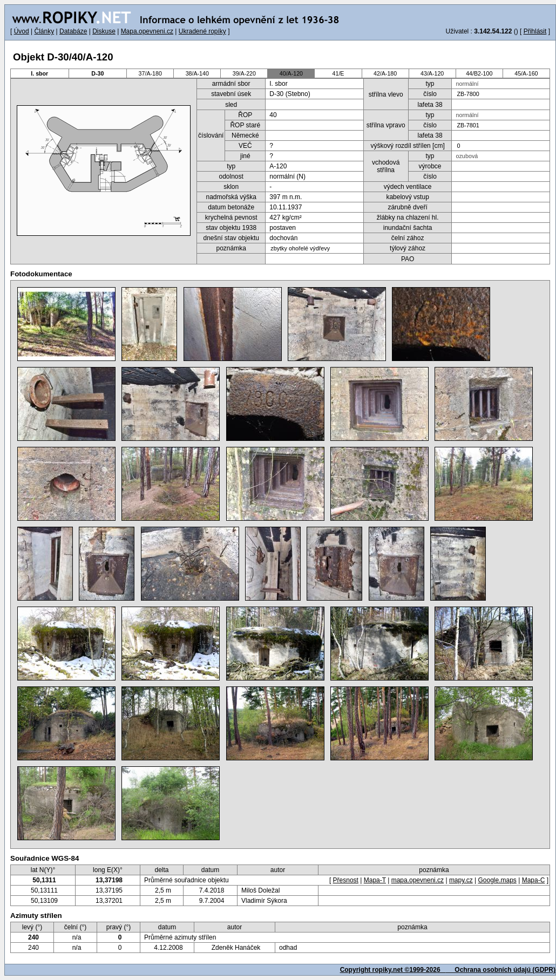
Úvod (22, 31)
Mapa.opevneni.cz (147, 31)
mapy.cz (461, 880)
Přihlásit (535, 31)
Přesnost (346, 880)
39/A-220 (244, 73)
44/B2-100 (479, 73)
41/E (338, 73)
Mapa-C (534, 880)
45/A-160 (526, 73)
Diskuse (104, 31)
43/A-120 (432, 73)
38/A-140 (197, 73)
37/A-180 (150, 73)
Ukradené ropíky (202, 31)
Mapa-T (375, 880)
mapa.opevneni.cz (418, 880)
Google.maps (497, 880)
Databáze (73, 31)
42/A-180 (385, 73)
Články (44, 31)
